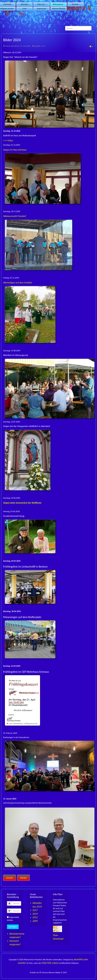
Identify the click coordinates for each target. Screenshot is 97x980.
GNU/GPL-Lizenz (50, 963)
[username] (16, 903)
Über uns (42, 4)
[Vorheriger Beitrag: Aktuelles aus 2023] (9, 878)
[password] (16, 911)
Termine (76, 4)
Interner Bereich (59, 9)
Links (25, 9)
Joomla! (22, 963)
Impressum (41, 9)
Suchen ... (65, 26)
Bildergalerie (59, 4)
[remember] (8, 917)
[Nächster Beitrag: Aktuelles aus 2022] (23, 878)
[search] (78, 28)
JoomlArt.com (81, 959)
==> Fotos (8, 140)
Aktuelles (25, 4)
